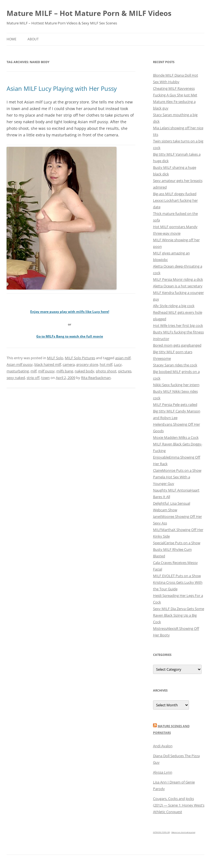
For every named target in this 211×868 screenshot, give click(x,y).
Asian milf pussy (20, 364)
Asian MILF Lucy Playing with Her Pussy (62, 88)
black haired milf (48, 364)
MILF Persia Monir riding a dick (178, 279)
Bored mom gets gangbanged (177, 345)
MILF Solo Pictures (80, 358)
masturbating (18, 371)
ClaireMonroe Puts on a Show (177, 470)
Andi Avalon (163, 746)
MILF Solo (55, 358)
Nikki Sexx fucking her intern (176, 385)
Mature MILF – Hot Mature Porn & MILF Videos (89, 13)
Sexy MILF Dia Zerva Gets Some (179, 609)
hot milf (106, 364)
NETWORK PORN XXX (161, 832)
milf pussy (46, 371)
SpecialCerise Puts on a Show (177, 543)
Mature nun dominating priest (183, 832)
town (45, 378)
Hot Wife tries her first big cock (178, 325)
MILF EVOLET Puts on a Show (177, 576)
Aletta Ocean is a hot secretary (178, 286)
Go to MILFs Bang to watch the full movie (70, 336)
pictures (125, 371)
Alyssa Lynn (163, 772)
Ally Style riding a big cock (174, 306)
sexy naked (16, 378)
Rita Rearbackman (96, 378)
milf (34, 371)
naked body (84, 371)
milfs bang (65, 371)
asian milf (123, 358)
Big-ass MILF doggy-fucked (175, 194)
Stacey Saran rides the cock (175, 365)
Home (12, 39)
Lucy (118, 364)
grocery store (87, 364)
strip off (33, 378)
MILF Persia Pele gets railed (175, 404)
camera (69, 364)
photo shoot (106, 371)
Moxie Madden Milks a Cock (176, 437)
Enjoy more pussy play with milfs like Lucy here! (70, 312)
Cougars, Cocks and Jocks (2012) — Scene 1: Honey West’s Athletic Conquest (179, 805)
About (33, 39)
